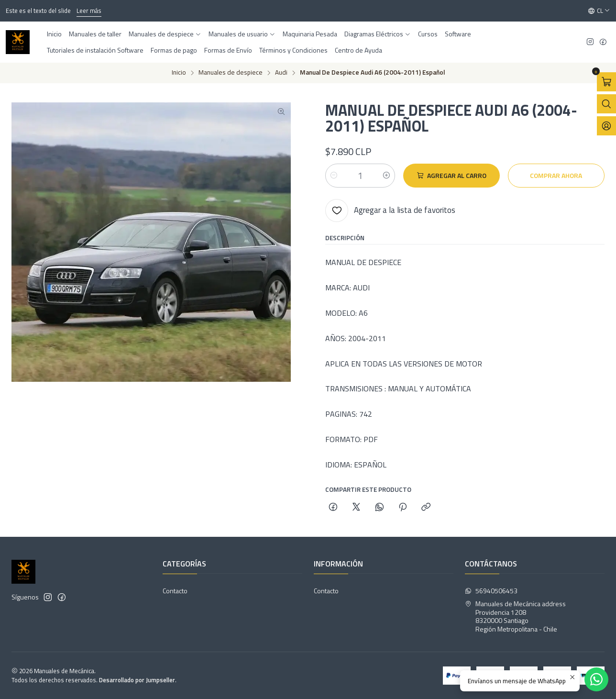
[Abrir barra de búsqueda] (606, 104)
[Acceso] (606, 126)
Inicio (179, 73)
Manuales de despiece (231, 73)
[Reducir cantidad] (334, 176)
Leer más (89, 11)
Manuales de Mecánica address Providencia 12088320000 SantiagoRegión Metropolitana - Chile (515, 616)
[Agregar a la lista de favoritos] (390, 211)
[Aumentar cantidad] (386, 176)
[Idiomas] (599, 11)
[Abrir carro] (606, 82)
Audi (281, 73)
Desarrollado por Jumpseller (137, 680)
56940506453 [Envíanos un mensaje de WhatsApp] (491, 591)
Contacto (175, 591)
